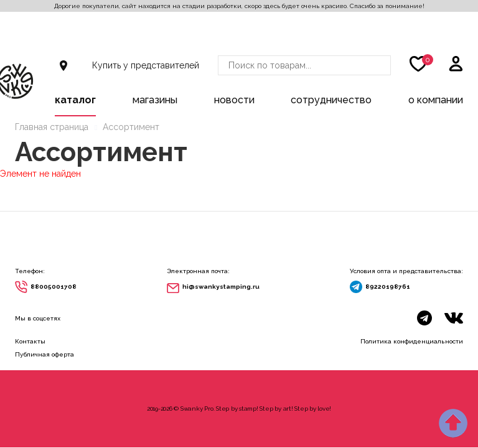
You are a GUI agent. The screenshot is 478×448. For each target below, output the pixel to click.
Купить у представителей (146, 65)
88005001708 (54, 287)
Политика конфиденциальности (412, 341)
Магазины (155, 100)
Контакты (30, 341)
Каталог (75, 100)
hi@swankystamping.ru (221, 287)
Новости (234, 100)
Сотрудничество (331, 100)
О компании (436, 100)
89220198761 (388, 287)
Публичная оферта (45, 354)
